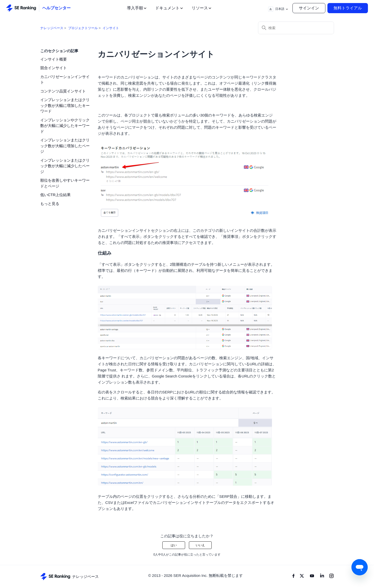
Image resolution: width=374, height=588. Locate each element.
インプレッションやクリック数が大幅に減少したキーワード (65, 126)
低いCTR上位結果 (56, 195)
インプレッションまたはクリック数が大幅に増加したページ (65, 146)
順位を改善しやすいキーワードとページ (65, 183)
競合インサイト (54, 68)
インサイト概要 (54, 59)
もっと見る (50, 204)
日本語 (278, 9)
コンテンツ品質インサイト (63, 91)
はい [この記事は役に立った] (174, 545)
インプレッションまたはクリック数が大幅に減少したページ (65, 166)
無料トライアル (348, 8)
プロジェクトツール (83, 28)
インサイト (111, 28)
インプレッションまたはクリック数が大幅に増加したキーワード (65, 105)
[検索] (296, 28)
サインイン (309, 8)
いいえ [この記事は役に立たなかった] (200, 545)
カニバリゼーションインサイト (65, 80)
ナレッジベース (52, 28)
